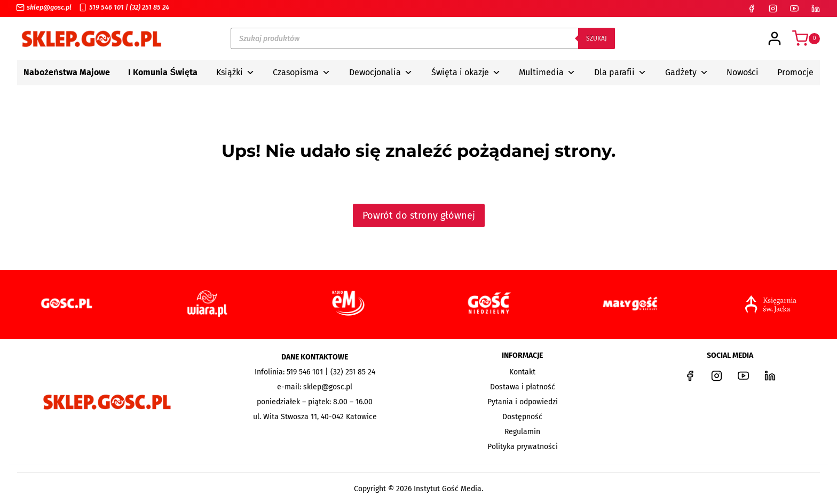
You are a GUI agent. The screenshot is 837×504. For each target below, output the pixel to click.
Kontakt (522, 372)
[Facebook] (752, 9)
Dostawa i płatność (523, 387)
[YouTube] (794, 9)
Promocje (795, 72)
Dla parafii (620, 73)
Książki (235, 73)
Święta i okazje (466, 73)
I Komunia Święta (163, 72)
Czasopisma (302, 73)
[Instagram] (773, 9)
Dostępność (522, 417)
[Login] (775, 38)
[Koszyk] (806, 38)
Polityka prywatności (523, 447)
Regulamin (522, 432)
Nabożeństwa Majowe (67, 72)
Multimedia (547, 73)
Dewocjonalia (381, 73)
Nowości (743, 72)
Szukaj (597, 38)
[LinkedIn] (816, 9)
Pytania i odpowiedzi (523, 402)
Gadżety (687, 73)
